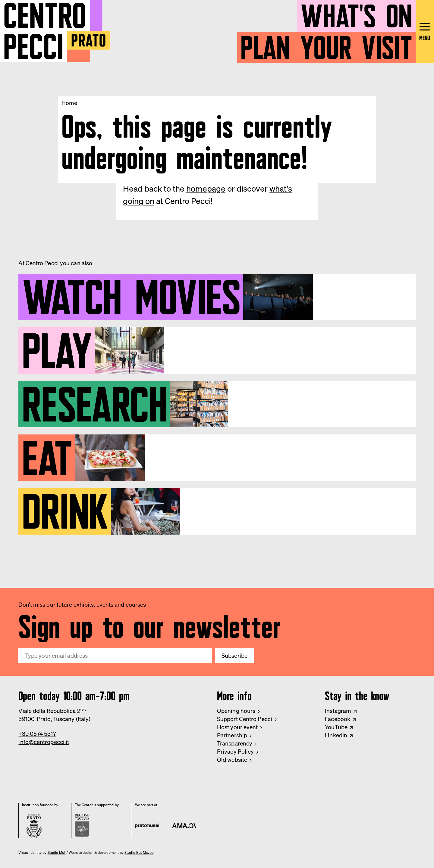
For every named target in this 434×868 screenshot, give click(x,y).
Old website (232, 760)
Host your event (237, 727)
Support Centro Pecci (245, 719)
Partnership (232, 735)
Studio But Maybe (139, 853)
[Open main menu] (425, 32)
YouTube (336, 727)
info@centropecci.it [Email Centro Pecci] (44, 742)
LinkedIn (336, 735)
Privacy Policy (235, 752)
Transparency (235, 743)
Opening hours (236, 711)
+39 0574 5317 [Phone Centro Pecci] (37, 734)
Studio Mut (57, 853)
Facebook (338, 719)
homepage (206, 189)
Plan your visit (326, 44)
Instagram (338, 711)
